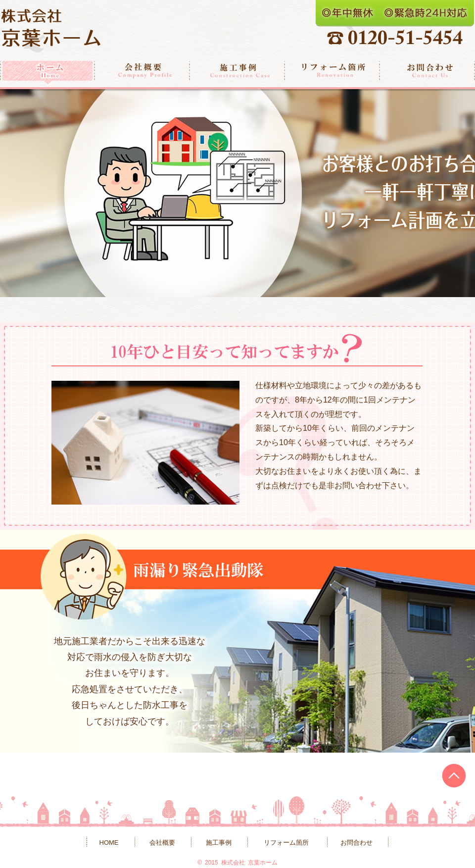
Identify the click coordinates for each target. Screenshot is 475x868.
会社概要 (142, 73)
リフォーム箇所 (332, 73)
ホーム (47, 73)
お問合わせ (427, 73)
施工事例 (237, 73)
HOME (109, 842)
